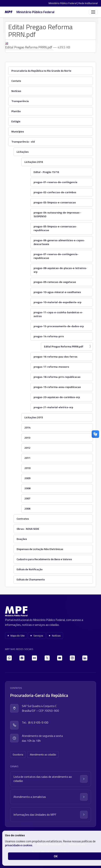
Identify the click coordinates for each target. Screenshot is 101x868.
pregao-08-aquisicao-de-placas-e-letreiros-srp (60, 270)
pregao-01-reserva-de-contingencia (55, 182)
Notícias (16, 91)
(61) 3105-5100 (38, 722)
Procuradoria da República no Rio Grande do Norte (41, 71)
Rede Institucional (88, 3)
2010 (27, 468)
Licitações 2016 (34, 162)
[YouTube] (60, 658)
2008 (27, 488)
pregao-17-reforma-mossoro (51, 367)
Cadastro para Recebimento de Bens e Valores (44, 559)
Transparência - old (23, 142)
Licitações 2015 (34, 417)
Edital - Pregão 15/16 (46, 172)
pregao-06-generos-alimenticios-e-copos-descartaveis (59, 242)
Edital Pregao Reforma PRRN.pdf (29, 46)
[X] (47, 658)
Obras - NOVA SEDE (28, 529)
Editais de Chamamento (31, 579)
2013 (27, 438)
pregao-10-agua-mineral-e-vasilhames (57, 292)
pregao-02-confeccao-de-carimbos (55, 192)
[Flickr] (34, 658)
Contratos (23, 519)
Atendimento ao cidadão (43, 755)
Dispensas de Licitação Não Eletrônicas (40, 549)
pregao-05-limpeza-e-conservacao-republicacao (55, 228)
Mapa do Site (16, 636)
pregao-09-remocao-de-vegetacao (55, 282)
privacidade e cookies (19, 845)
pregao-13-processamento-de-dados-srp (59, 326)
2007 (27, 498)
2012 (27, 448)
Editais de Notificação (30, 569)
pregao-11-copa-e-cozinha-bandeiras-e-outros (58, 314)
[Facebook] (22, 658)
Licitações (23, 152)
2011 (27, 458)
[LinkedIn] (85, 658)
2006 (27, 508)
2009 (27, 478)
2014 (27, 427)
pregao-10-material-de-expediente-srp (58, 302)
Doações (22, 539)
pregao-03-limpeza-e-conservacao (55, 202)
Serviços (37, 636)
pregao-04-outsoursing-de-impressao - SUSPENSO (57, 214)
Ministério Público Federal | (63, 3)
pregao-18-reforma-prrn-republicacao (57, 377)
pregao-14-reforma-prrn (49, 336)
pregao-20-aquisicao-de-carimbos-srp (57, 397)
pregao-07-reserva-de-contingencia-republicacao (56, 256)
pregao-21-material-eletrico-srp (53, 407)
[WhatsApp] (9, 658)
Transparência (20, 101)
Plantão (16, 111)
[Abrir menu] (93, 12)
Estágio (16, 121)
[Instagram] (72, 658)
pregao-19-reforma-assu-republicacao (57, 387)
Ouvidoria (18, 755)
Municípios (18, 131)
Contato (16, 81)
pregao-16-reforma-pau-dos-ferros (55, 357)
